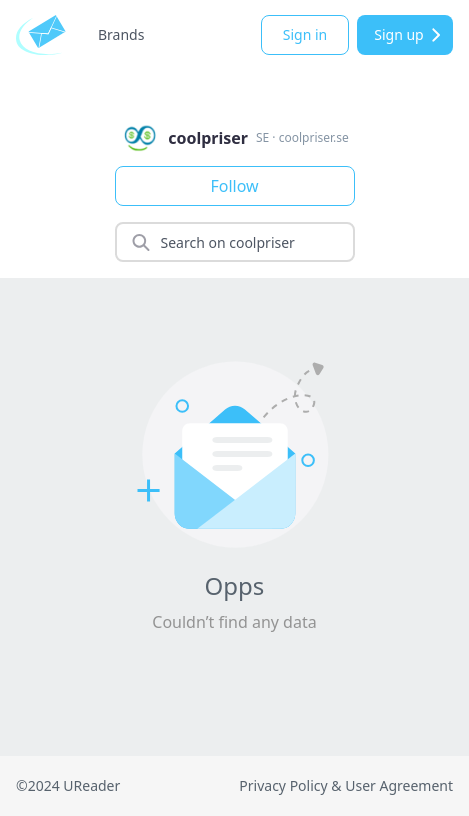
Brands (121, 34)
